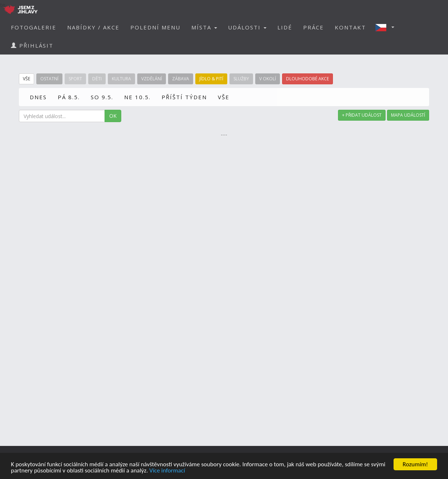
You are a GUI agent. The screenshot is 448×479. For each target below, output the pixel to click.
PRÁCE (313, 27)
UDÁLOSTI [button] (247, 27)
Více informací (167, 471)
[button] (387, 27)
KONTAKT (350, 27)
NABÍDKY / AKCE (93, 27)
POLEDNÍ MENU (155, 27)
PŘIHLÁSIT (32, 45)
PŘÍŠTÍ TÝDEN (184, 97)
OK (113, 116)
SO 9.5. (102, 97)
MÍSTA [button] (204, 27)
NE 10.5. (137, 97)
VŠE (224, 97)
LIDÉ (285, 27)
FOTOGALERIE (34, 27)
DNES (38, 97)
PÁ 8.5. (69, 97)
